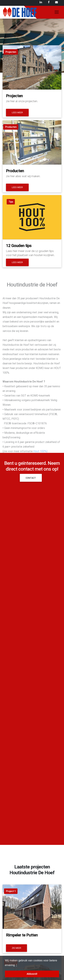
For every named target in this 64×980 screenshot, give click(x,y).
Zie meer (16, 948)
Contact (31, 478)
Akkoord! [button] (32, 974)
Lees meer (17, 112)
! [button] (16, 965)
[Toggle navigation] (57, 12)
